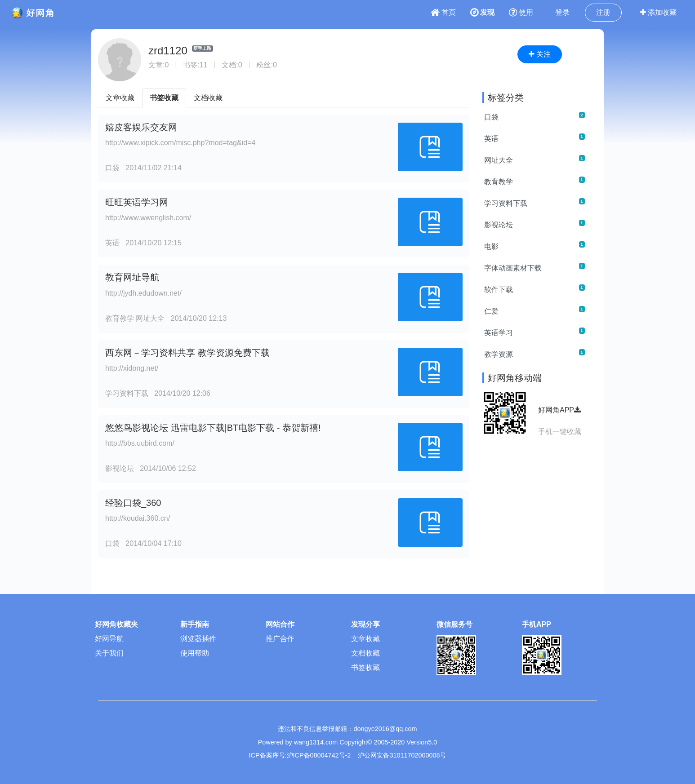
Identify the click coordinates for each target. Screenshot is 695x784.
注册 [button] (603, 12)
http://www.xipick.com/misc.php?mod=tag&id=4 (180, 143)
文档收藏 (208, 98)
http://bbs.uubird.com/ (140, 443)
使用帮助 (195, 653)
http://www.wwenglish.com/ (148, 218)
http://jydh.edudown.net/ (143, 293)
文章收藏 (120, 98)
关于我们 (109, 653)
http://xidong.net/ (132, 368)
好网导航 (109, 639)
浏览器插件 (198, 639)
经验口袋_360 (133, 503)
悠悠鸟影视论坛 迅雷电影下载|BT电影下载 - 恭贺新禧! (213, 428)
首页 (443, 12)
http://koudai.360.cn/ (138, 518)
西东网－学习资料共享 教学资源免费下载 (187, 353)
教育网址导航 (132, 277)
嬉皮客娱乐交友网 (141, 127)
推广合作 (280, 639)
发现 (482, 12)
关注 (540, 54)
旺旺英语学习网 (137, 202)
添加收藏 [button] (658, 12)
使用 (521, 12)
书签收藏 (164, 98)
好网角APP (559, 410)
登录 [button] (562, 12)
